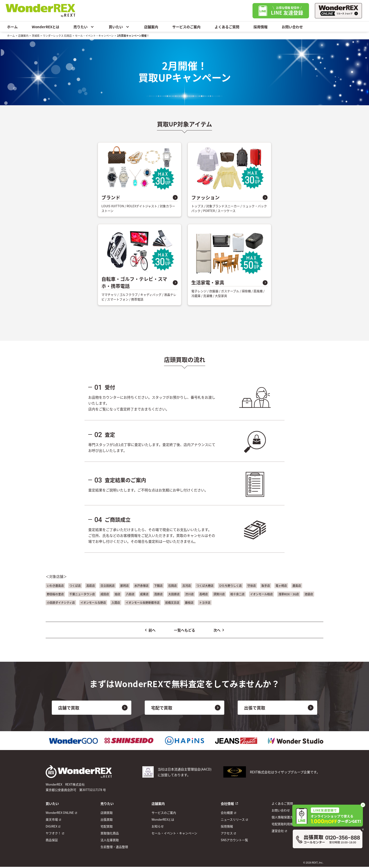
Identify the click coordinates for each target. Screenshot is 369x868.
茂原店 (158, 594)
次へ (217, 630)
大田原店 (174, 594)
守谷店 (252, 586)
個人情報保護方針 (284, 817)
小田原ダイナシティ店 (61, 602)
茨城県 (36, 36)
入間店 (116, 602)
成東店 (144, 594)
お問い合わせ (292, 27)
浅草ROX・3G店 (289, 594)
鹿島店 (297, 586)
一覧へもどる (184, 630)
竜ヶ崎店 (281, 586)
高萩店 (91, 586)
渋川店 (189, 594)
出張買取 (107, 819)
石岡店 (172, 586)
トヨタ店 (205, 602)
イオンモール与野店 (93, 602)
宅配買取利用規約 (284, 824)
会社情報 (227, 803)
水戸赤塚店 (141, 586)
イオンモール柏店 (261, 594)
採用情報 (261, 27)
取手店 (266, 586)
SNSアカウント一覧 (234, 840)
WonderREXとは (46, 27)
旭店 (117, 594)
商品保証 (52, 840)
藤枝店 (189, 602)
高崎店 (204, 594)
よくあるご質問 (227, 27)
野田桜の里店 (55, 594)
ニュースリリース (233, 819)
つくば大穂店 (205, 586)
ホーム (12, 27)
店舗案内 (151, 27)
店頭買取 (107, 813)
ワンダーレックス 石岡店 (57, 36)
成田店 (105, 594)
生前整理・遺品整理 (114, 847)
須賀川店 (219, 594)
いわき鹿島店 (55, 586)
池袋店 (309, 594)
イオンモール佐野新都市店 (143, 602)
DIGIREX (51, 826)
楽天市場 (52, 819)
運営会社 (278, 831)
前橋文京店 (172, 602)
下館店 (158, 586)
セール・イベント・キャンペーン (94, 36)
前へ (152, 630)
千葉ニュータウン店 (82, 594)
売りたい (84, 27)
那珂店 (124, 586)
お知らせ (158, 826)
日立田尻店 (108, 586)
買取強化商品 (110, 833)
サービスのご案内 (186, 27)
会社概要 (227, 813)
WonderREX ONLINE (60, 813)
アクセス (227, 833)
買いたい (119, 27)
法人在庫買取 (110, 840)
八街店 (130, 594)
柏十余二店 (237, 594)
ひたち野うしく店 (230, 586)
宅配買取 (107, 826)
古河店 (187, 586)
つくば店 (75, 586)
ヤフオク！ (53, 833)
